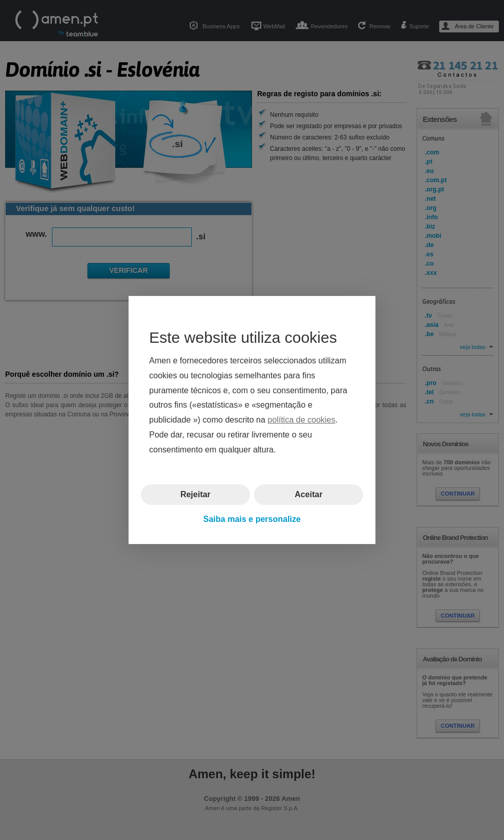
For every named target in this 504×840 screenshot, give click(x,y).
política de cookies (301, 420)
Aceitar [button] (309, 494)
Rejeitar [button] (196, 494)
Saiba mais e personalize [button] (252, 519)
